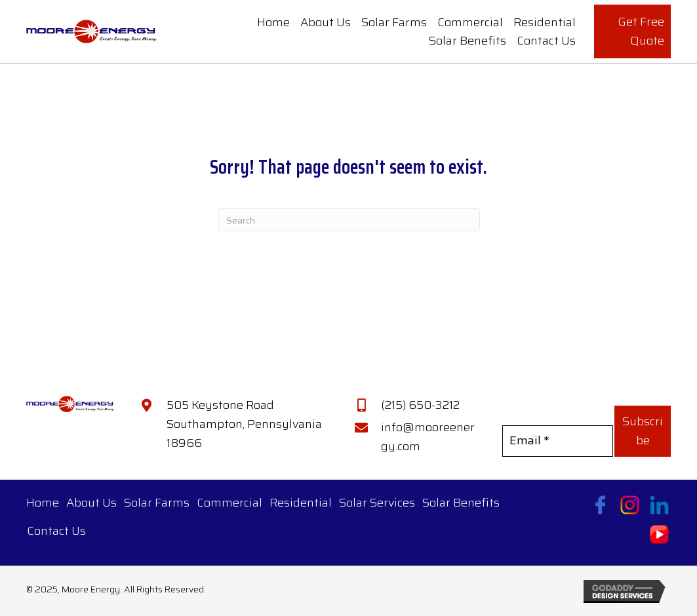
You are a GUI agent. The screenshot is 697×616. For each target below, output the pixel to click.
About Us (91, 503)
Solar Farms (157, 503)
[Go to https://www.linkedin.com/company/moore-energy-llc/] (659, 505)
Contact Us (56, 531)
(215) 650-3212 (420, 405)
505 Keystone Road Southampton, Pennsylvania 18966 (244, 424)
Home (43, 503)
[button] (643, 431)
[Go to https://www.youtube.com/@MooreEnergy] (659, 534)
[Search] (349, 220)
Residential (301, 503)
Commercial (229, 503)
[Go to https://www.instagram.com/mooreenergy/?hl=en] (630, 505)
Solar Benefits (461, 503)
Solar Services (377, 503)
